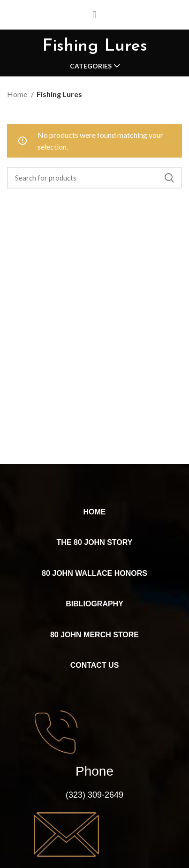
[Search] (94, 178)
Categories (91, 66)
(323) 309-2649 (94, 795)
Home (18, 94)
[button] (94, 15)
